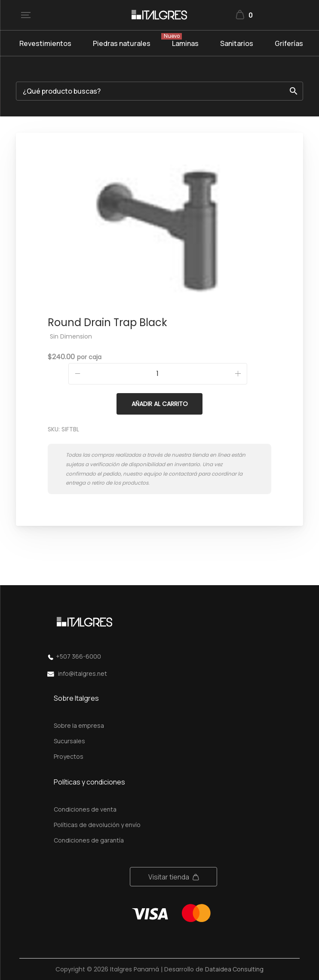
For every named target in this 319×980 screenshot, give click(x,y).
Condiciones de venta (85, 809)
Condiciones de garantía (89, 840)
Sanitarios (237, 43)
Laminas (185, 43)
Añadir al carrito (160, 404)
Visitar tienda (169, 877)
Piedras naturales (122, 43)
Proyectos (69, 756)
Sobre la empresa (79, 725)
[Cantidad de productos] (158, 374)
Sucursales (69, 741)
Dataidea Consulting (234, 969)
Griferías (289, 43)
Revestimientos (45, 43)
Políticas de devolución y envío (97, 825)
